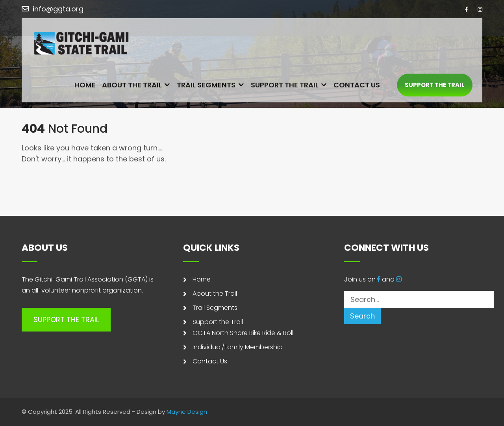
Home (85, 85)
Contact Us (357, 85)
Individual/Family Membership (238, 347)
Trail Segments (206, 85)
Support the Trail (285, 85)
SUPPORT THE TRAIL (435, 85)
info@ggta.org (58, 9)
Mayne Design (187, 412)
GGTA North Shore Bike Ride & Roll (243, 333)
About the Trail (132, 85)
